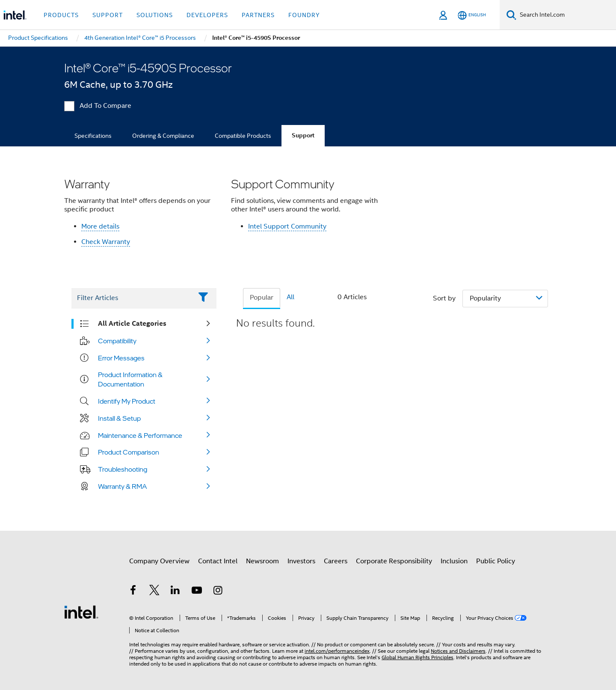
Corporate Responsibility (394, 561)
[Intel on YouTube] (197, 592)
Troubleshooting (123, 469)
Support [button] (108, 15)
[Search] (511, 15)
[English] (472, 15)
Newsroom (262, 561)
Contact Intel (218, 561)
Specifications (93, 136)
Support (303, 135)
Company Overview (159, 561)
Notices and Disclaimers (458, 651)
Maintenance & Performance (140, 435)
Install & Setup (119, 418)
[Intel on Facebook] (133, 592)
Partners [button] (258, 15)
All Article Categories (132, 323)
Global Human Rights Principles (418, 657)
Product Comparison (129, 452)
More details (100, 226)
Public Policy (496, 561)
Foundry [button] (304, 15)
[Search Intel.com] (566, 15)
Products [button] (61, 15)
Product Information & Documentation (130, 379)
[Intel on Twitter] (154, 592)
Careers (336, 561)
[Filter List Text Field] (132, 298)
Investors (301, 561)
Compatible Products (243, 136)
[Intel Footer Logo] (81, 612)
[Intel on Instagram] (218, 592)
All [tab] (290, 297)
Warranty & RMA (123, 486)
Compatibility (117, 341)
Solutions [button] (155, 15)
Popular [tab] (262, 297)
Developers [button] (207, 15)
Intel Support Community (287, 226)
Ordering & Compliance (163, 136)
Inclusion (454, 561)
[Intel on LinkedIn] (175, 592)
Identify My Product (127, 401)
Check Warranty (106, 242)
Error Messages (121, 358)
